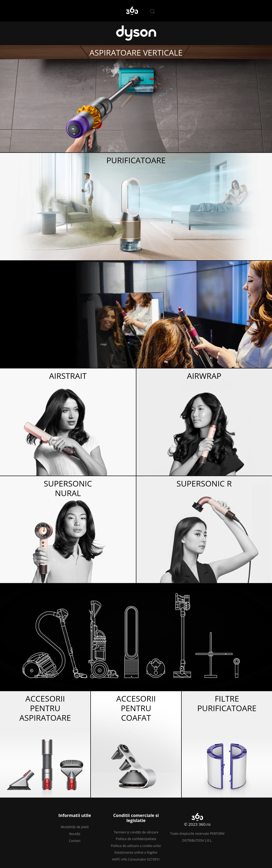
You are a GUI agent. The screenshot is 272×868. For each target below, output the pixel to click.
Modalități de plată (75, 827)
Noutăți (75, 834)
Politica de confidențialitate (136, 839)
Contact (75, 841)
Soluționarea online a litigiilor (136, 852)
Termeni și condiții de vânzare (136, 832)
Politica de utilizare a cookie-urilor (136, 846)
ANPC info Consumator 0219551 (136, 859)
